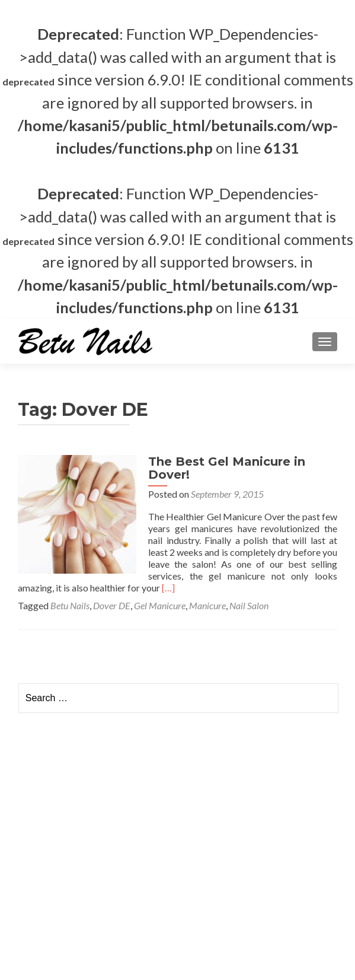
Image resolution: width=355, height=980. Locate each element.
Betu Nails (70, 605)
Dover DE (112, 605)
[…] (168, 588)
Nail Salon (249, 605)
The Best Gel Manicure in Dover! (227, 468)
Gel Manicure (160, 605)
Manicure (207, 605)
